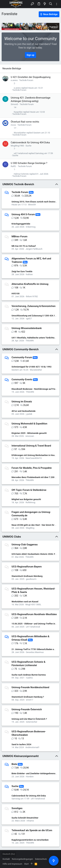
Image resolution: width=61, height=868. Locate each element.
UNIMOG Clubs (12, 537)
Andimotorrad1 (32, 747)
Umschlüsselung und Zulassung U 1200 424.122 (34, 316)
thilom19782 (32, 296)
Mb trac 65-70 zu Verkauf (24, 246)
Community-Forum (22, 357)
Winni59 (32, 205)
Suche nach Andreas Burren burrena (29, 675)
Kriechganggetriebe (21, 224)
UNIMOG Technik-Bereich (18, 184)
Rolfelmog (30, 502)
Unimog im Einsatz (22, 402)
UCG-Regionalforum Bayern (27, 567)
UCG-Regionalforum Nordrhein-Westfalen (34, 614)
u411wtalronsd (21, 153)
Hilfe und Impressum (12, 864)
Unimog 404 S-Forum (23, 214)
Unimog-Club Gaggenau (25, 545)
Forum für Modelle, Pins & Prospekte (32, 468)
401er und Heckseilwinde (24, 411)
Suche (28, 146)
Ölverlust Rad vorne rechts (25, 122)
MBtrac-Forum (20, 236)
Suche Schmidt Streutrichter (25, 818)
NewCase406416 (34, 458)
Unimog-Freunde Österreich (27, 709)
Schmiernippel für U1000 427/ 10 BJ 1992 (31, 367)
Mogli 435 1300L (33, 604)
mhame (30, 821)
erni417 (30, 700)
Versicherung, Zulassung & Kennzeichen (34, 306)
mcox (13, 125)
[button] (5, 4)
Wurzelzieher (20, 133)
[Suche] (51, 4)
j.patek (29, 414)
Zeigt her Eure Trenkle (22, 271)
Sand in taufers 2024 (21, 744)
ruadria (29, 678)
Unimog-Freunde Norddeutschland (30, 687)
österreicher (31, 722)
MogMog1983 (17, 146)
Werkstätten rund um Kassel (25, 602)
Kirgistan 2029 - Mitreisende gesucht (29, 433)
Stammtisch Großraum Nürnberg (27, 576)
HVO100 (16, 294)
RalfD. (14, 166)
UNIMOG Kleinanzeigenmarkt (20, 756)
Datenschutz (41, 859)
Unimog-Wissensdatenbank (27, 328)
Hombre (30, 777)
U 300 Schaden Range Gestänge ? (29, 163)
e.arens (14, 80)
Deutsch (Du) (9, 854)
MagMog (30, 528)
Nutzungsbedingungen (22, 859)
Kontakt (6, 859)
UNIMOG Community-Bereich (20, 349)
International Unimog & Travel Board (31, 446)
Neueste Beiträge (12, 68)
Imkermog (31, 227)
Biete (14, 764)
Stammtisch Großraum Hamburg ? (28, 697)
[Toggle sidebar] (57, 4)
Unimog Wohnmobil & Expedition (29, 424)
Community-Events (22, 379)
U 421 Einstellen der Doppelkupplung (31, 77)
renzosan (30, 436)
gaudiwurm (31, 579)
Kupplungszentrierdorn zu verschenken (30, 840)
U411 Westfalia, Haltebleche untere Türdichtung (34, 338)
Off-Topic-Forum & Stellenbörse (29, 490)
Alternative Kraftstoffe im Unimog (30, 284)
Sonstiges (17, 808)
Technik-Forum (26, 80)
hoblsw (29, 274)
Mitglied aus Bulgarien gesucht (26, 499)
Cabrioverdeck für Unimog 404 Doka (30, 143)
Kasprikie (18, 112)
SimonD (14, 104)
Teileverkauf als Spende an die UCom (32, 830)
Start (26, 864)
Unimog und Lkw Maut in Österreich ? (29, 719)
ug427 (29, 319)
